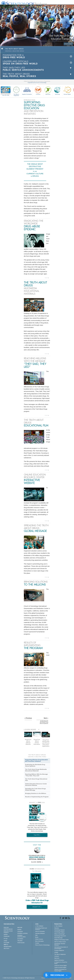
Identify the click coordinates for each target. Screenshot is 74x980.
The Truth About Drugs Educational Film (36, 780)
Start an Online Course (60, 942)
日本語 (5, 941)
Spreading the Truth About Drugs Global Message (35, 789)
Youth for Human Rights (60, 967)
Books (37, 937)
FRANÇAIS (7, 936)
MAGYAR (20, 928)
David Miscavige (58, 938)
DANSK (6, 934)
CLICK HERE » (37, 862)
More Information (39, 941)
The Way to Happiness (16, 91)
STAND (56, 952)
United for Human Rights (60, 966)
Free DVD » (37, 835)
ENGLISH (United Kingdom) (8, 932)
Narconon (48, 90)
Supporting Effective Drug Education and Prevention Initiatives (36, 760)
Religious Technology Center (62, 940)
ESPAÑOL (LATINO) (23, 933)
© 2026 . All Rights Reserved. (19, 978)
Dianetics (57, 928)
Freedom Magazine (59, 950)
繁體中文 (6, 945)
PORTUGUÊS (21, 943)
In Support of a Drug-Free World (61, 963)
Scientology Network (59, 930)
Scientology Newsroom (60, 936)
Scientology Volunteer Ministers (60, 944)
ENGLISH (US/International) (8, 928)
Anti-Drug (57, 90)
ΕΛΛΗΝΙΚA (20, 939)
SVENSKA (20, 931)
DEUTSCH (6, 948)
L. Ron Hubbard (39, 926)
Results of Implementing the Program (37, 797)
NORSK (19, 930)
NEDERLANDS (8, 947)
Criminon (38, 90)
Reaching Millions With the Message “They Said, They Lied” (36, 775)
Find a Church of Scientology (42, 945)
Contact (37, 943)
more (46, 278)
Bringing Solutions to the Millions (36, 793)
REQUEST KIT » (37, 907)
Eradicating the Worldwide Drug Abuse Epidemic (35, 765)
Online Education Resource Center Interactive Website (36, 785)
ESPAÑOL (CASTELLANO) (22, 936)
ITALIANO (20, 941)
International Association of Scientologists (61, 948)
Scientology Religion (59, 932)
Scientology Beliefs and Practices (41, 929)
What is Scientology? (60, 934)
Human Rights (67, 90)
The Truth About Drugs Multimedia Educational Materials (36, 770)
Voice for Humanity (40, 931)
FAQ (36, 935)
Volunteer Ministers (40, 933)
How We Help (6, 95)
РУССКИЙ (6, 943)
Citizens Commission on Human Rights (60, 970)
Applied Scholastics (27, 90)
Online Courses (39, 939)
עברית (6, 938)
